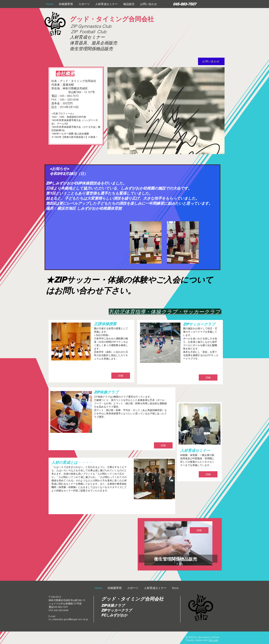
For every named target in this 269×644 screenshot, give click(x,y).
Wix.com (213, 640)
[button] (66, 4)
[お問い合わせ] (211, 61)
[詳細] (121, 376)
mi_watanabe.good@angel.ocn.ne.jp (68, 619)
